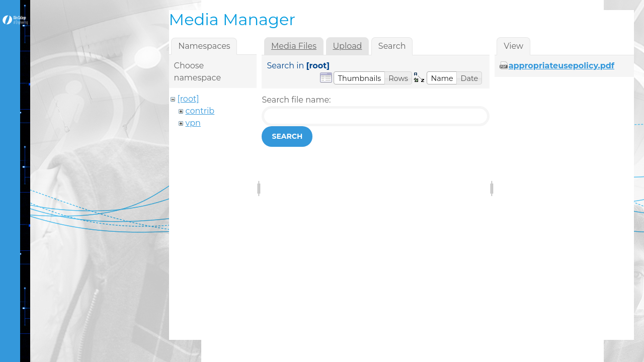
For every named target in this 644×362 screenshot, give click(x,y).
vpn (193, 123)
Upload (347, 46)
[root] (188, 99)
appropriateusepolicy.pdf (561, 66)
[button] (359, 78)
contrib (200, 111)
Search (287, 136)
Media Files (294, 46)
